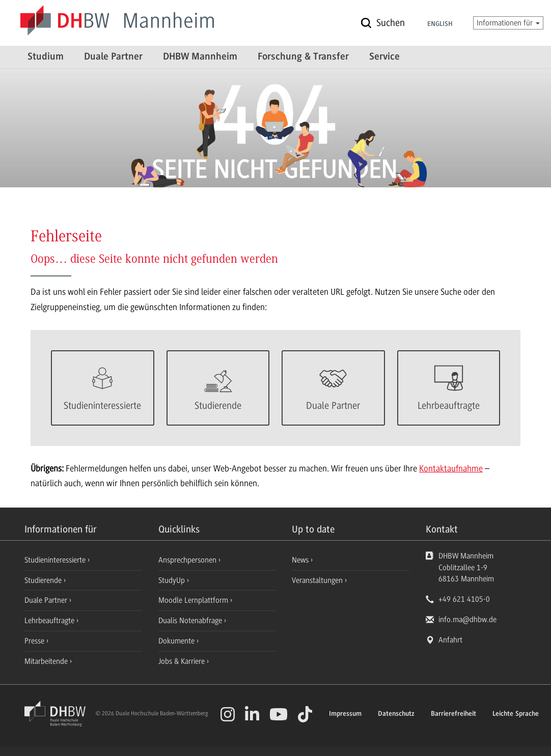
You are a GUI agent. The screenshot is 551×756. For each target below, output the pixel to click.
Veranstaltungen (317, 580)
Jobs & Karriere (183, 661)
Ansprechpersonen (188, 560)
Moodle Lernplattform (194, 600)
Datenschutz (396, 714)
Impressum (345, 714)
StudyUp (173, 580)
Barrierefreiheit (453, 714)
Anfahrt (450, 640)
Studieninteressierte (56, 560)
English (440, 24)
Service (384, 57)
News (300, 560)
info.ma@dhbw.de (467, 620)
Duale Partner (113, 57)
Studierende (44, 580)
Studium (46, 57)
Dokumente (177, 641)
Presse (35, 641)
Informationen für (508, 23)
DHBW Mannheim (200, 57)
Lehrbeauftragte (50, 621)
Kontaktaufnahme (451, 468)
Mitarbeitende (47, 661)
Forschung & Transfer (303, 57)
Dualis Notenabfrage (191, 621)
